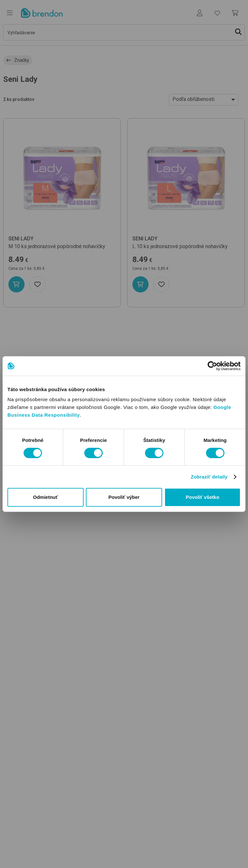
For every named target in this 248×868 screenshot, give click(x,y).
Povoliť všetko (202, 497)
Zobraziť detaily (209, 477)
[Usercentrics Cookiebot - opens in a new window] (212, 366)
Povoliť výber (124, 497)
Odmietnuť (45, 497)
